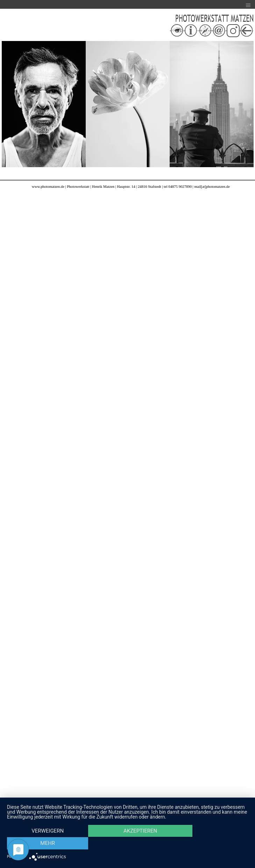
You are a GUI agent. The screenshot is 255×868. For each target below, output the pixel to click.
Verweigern (43, 844)
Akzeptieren (127, 844)
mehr (212, 844)
